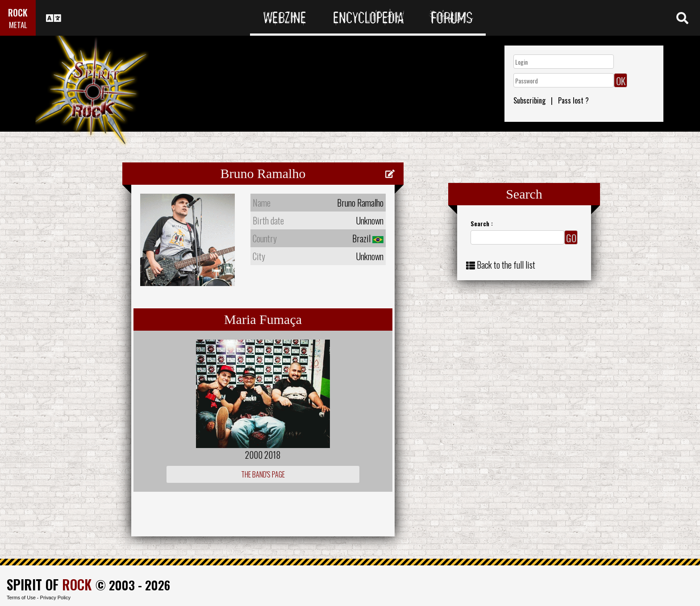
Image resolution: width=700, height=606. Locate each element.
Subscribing (529, 100)
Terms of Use (21, 598)
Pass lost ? (573, 100)
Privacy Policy (55, 598)
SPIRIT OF (49, 584)
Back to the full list (506, 265)
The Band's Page (263, 474)
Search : (482, 223)
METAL (18, 25)
